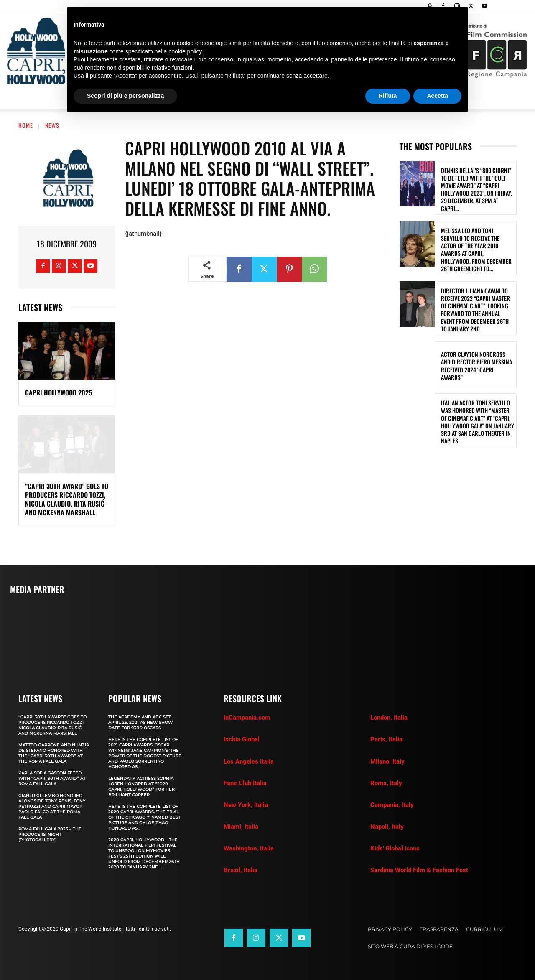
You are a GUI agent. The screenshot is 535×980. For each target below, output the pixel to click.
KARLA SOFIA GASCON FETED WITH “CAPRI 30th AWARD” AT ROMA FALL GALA (52, 778)
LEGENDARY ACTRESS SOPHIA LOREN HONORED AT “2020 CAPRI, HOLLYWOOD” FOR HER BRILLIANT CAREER (141, 787)
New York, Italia (246, 805)
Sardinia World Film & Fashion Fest (419, 870)
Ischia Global (242, 739)
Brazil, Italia (241, 870)
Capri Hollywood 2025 (59, 392)
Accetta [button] (437, 96)
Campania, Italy (392, 805)
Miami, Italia (241, 827)
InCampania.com (247, 718)
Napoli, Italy (387, 827)
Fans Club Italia (245, 783)
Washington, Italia (249, 848)
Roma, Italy (386, 783)
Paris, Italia (386, 739)
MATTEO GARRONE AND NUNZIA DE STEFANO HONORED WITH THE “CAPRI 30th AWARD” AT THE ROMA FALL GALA (54, 753)
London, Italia (389, 718)
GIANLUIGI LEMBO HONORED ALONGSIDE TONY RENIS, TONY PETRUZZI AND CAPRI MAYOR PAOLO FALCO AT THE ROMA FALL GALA (52, 806)
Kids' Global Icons (395, 848)
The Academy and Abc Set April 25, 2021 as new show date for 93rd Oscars (140, 722)
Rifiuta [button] (388, 96)
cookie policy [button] (185, 51)
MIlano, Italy (387, 761)
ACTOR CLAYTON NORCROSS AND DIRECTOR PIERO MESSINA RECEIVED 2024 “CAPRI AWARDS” (476, 366)
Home (26, 125)
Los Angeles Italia (249, 761)
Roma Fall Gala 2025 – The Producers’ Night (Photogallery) (50, 834)
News (52, 125)
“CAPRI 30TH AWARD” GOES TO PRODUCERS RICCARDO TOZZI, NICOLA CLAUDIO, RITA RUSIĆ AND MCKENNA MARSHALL (67, 499)
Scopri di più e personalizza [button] (125, 96)
